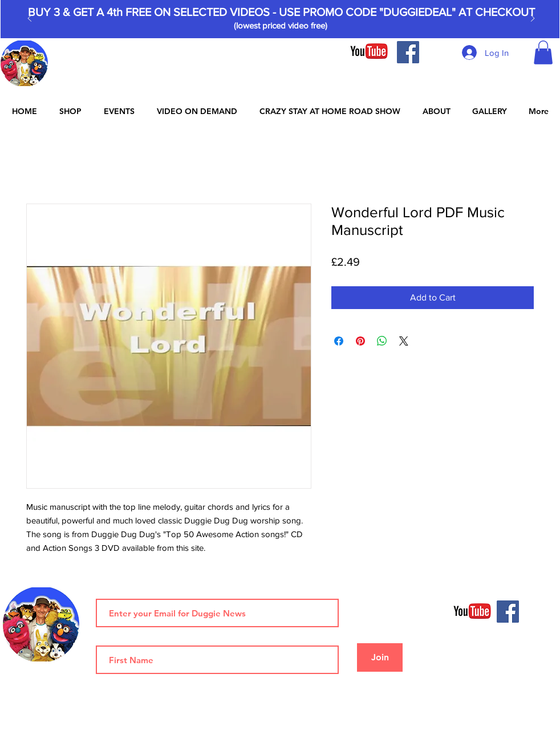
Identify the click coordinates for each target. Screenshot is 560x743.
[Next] (533, 19)
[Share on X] (404, 341)
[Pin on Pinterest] (360, 341)
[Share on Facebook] (339, 341)
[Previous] (30, 19)
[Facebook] (408, 52)
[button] (543, 52)
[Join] (380, 657)
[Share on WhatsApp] (382, 341)
